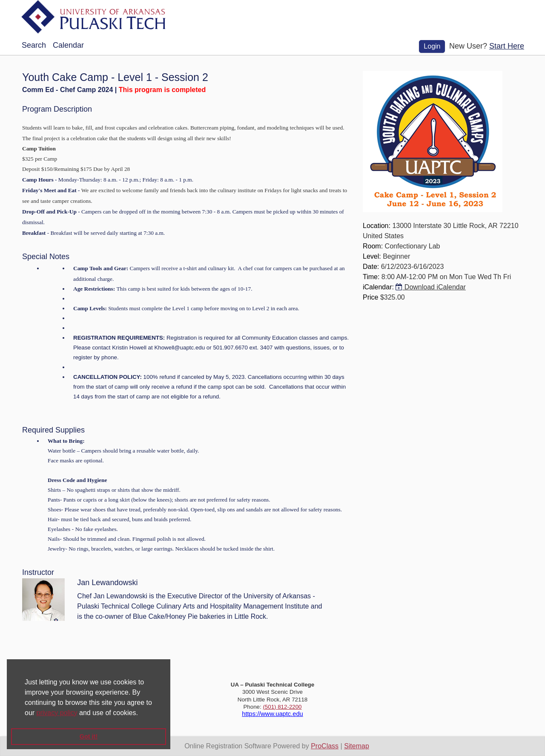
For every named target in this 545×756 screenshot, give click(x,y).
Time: (371, 277)
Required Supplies (53, 430)
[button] (141, 713)
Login (432, 46)
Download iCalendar (431, 287)
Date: (371, 267)
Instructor (38, 572)
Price (370, 297)
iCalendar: (378, 287)
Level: (372, 256)
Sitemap (357, 746)
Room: (373, 246)
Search (34, 45)
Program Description (57, 109)
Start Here (507, 46)
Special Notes (46, 257)
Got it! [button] (89, 736)
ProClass (325, 746)
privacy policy (57, 713)
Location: (377, 226)
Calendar (68, 45)
